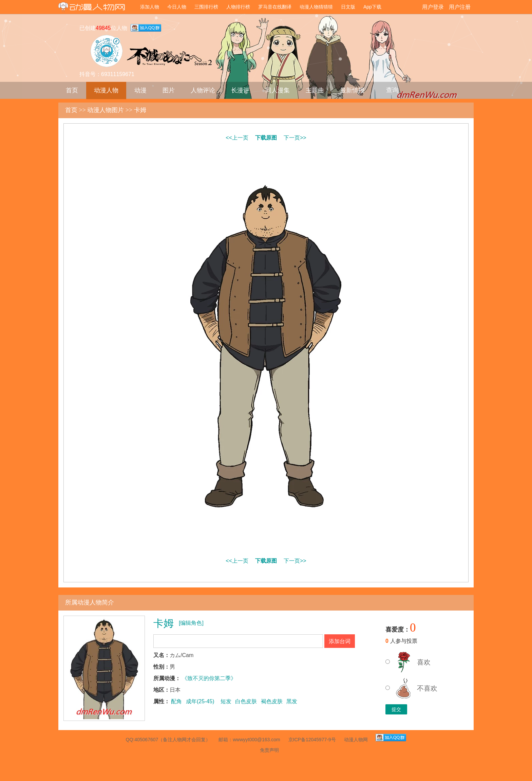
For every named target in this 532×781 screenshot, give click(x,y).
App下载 (372, 7)
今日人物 (177, 7)
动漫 (140, 90)
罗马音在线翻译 (275, 7)
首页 (72, 90)
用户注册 (460, 7)
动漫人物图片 (106, 110)
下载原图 (266, 138)
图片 (169, 90)
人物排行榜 (238, 7)
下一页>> (295, 138)
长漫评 (240, 90)
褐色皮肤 (272, 701)
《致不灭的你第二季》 (209, 678)
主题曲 (315, 90)
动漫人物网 (97, 8)
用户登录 (433, 7)
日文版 (348, 7)
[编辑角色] (191, 623)
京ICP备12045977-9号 (312, 740)
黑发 (292, 701)
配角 (176, 701)
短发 (226, 701)
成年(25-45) (200, 701)
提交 (396, 709)
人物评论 (203, 90)
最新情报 (352, 90)
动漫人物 (106, 90)
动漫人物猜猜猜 (316, 7)
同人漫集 (278, 90)
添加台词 (340, 641)
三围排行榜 (206, 7)
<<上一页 (237, 138)
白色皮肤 (246, 701)
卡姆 (140, 110)
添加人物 (150, 7)
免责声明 (269, 750)
